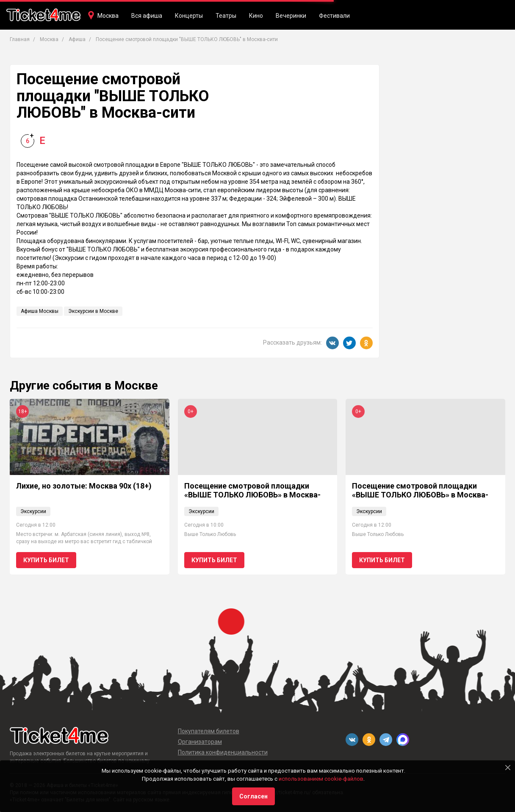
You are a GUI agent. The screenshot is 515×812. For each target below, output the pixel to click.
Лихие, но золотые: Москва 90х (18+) (84, 486)
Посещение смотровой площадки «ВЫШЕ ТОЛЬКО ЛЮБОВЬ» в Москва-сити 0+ (252, 495)
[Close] (508, 768)
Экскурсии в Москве (93, 311)
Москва (108, 16)
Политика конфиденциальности (223, 752)
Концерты (189, 16)
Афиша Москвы (40, 311)
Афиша (77, 39)
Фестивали (334, 16)
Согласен (253, 796)
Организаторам (200, 742)
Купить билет (46, 560)
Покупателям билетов (209, 731)
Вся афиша (147, 16)
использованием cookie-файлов (321, 779)
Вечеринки (291, 16)
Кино (256, 16)
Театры (226, 16)
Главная (20, 39)
